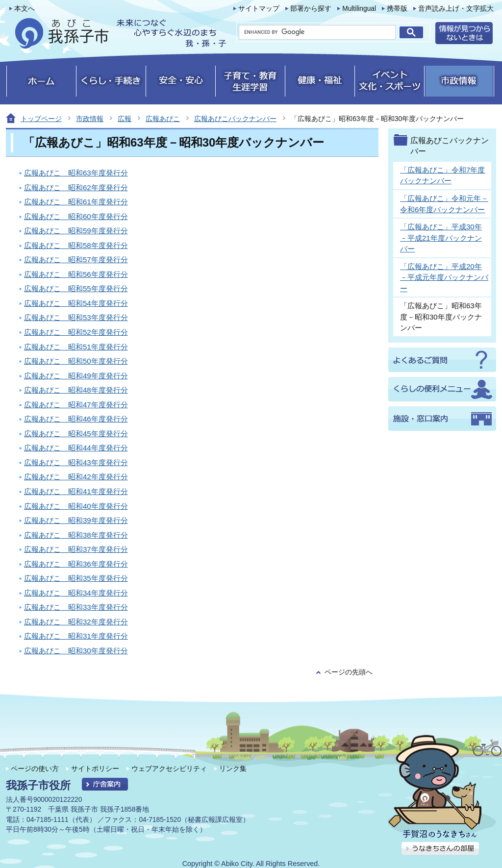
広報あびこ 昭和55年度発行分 (76, 288)
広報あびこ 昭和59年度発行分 (76, 231)
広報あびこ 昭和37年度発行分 (76, 549)
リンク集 (233, 769)
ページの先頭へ (349, 672)
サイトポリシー (95, 769)
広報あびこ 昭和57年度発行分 (76, 260)
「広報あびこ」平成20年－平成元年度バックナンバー (444, 277)
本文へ (25, 9)
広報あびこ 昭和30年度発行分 (76, 651)
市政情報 (90, 119)
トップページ (41, 119)
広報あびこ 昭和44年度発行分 (76, 448)
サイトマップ (259, 9)
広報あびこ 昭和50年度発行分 (76, 361)
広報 (125, 119)
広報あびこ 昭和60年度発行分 (76, 216)
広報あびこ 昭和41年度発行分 (76, 491)
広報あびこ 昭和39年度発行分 (76, 520)
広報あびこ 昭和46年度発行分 (76, 419)
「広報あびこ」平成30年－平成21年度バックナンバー (441, 238)
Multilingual (359, 9)
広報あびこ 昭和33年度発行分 (76, 607)
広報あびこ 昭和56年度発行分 (76, 274)
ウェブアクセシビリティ (169, 769)
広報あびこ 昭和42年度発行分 (76, 477)
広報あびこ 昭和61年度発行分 (76, 202)
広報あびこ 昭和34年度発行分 (76, 593)
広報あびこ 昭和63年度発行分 (76, 173)
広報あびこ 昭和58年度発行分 (76, 245)
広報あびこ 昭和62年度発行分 (76, 187)
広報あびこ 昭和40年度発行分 (76, 506)
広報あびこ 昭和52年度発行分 (76, 332)
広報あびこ (163, 119)
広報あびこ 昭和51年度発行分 (76, 347)
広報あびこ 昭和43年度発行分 (76, 462)
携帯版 (397, 9)
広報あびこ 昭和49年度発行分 (76, 376)
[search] (317, 32)
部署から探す (311, 9)
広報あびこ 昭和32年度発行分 (76, 622)
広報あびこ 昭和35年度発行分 (76, 578)
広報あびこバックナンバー (235, 119)
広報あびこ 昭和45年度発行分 (76, 434)
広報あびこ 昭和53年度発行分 (76, 317)
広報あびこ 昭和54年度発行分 (76, 303)
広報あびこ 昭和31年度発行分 (76, 636)
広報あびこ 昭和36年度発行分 (76, 564)
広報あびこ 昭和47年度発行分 (76, 405)
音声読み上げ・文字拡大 (456, 9)
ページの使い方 (35, 769)
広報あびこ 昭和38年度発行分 (76, 535)
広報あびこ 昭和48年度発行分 (76, 390)
